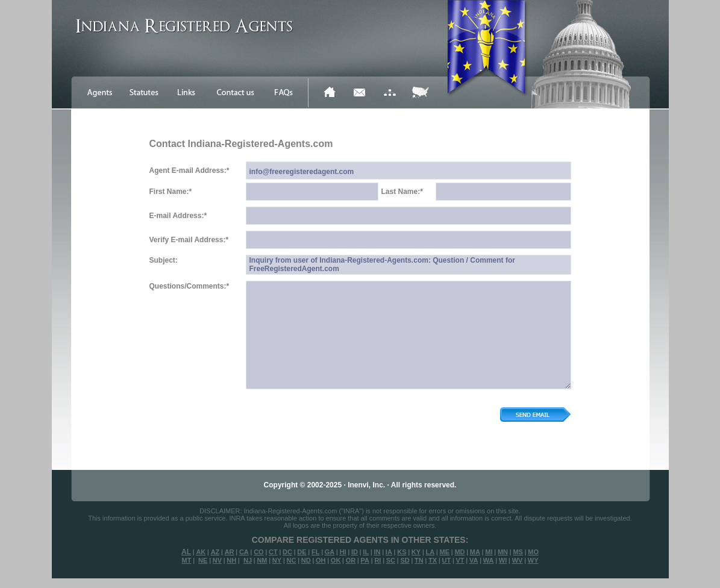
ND (306, 560)
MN (503, 552)
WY (533, 560)
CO (259, 552)
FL (315, 552)
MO (533, 552)
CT (273, 552)
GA (330, 552)
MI (489, 552)
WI (503, 560)
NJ (248, 560)
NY (277, 560)
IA (389, 552)
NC (291, 560)
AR (230, 552)
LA (430, 552)
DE (302, 552)
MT (186, 560)
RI (377, 560)
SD (405, 560)
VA (474, 560)
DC (287, 552)
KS (402, 552)
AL (186, 552)
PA (365, 560)
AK (201, 552)
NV (217, 560)
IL (366, 552)
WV (518, 560)
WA (489, 560)
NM (262, 560)
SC (391, 560)
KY (416, 552)
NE (203, 560)
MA (475, 552)
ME (445, 552)
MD (459, 552)
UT (446, 560)
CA (244, 552)
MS (518, 552)
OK (336, 560)
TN (419, 560)
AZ (215, 552)
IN (377, 552)
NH (231, 560)
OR (351, 560)
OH (321, 560)
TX (433, 560)
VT (460, 560)
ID (355, 552)
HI (343, 552)
